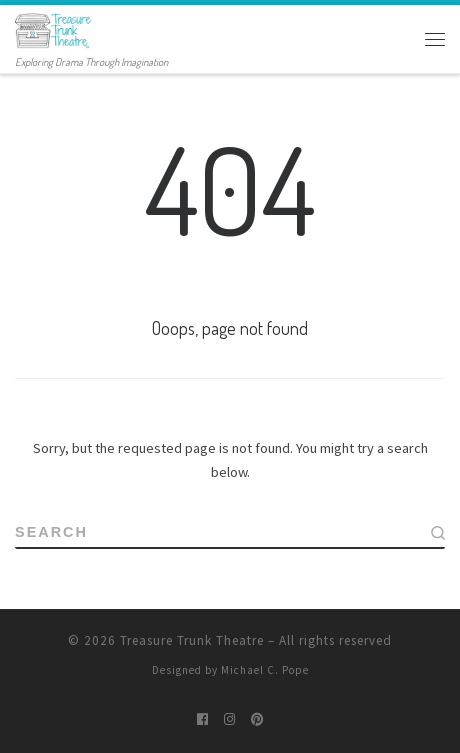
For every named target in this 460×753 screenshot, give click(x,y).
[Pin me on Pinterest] (257, 719)
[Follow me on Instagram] (229, 719)
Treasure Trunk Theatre (192, 640)
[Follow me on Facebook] (202, 719)
